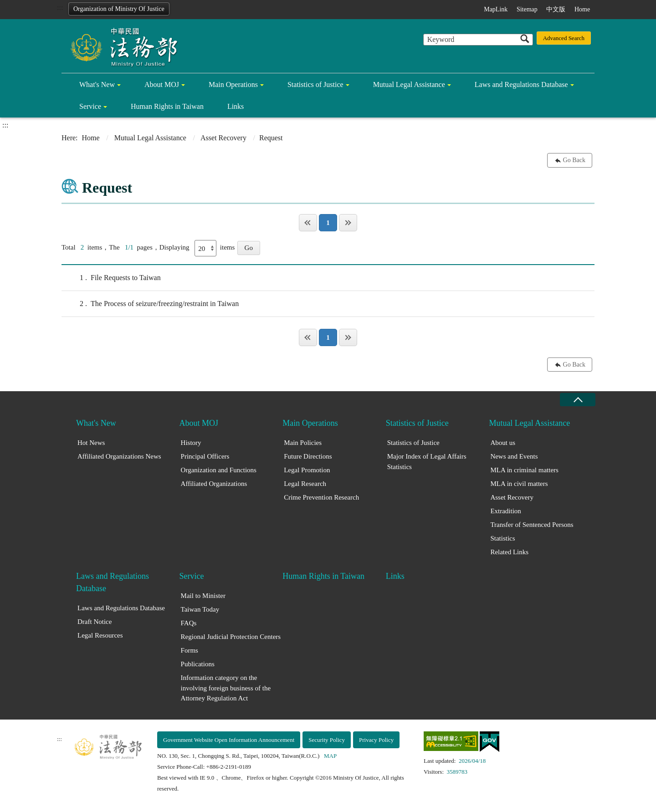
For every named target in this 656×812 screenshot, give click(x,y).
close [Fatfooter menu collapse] (578, 400)
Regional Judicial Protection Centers (231, 637)
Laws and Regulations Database (521, 84)
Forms (190, 650)
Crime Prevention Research (321, 497)
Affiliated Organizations (214, 484)
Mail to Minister (203, 596)
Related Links (509, 552)
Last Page (348, 223)
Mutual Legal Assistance (409, 84)
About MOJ (162, 84)
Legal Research (305, 484)
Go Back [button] (574, 160)
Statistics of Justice (315, 84)
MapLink (496, 9)
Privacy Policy (376, 740)
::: (60, 8)
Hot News (91, 443)
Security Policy (327, 740)
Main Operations (233, 84)
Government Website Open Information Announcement (229, 740)
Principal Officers (205, 456)
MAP (330, 756)
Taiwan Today (200, 609)
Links (236, 106)
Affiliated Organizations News (119, 456)
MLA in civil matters (519, 484)
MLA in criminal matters (524, 470)
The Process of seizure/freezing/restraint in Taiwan (150, 304)
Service (90, 106)
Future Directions (308, 456)
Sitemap (527, 9)
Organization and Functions (219, 470)
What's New (97, 84)
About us (503, 443)
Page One (308, 223)
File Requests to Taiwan (111, 278)
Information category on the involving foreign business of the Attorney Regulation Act (226, 688)
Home (582, 9)
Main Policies (303, 443)
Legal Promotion (307, 470)
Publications (198, 664)
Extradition (506, 511)
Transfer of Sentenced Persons (532, 525)
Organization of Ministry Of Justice (119, 9)
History (191, 443)
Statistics (502, 538)
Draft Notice (95, 622)
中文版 (556, 9)
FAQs (189, 623)
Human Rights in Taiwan (167, 106)
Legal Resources (100, 635)
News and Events (514, 456)
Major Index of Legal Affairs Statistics (427, 462)
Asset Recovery (223, 138)
